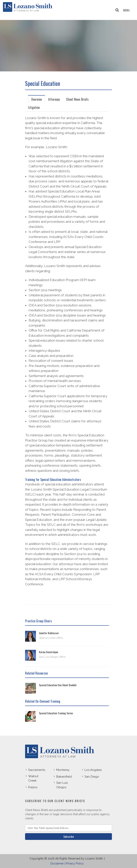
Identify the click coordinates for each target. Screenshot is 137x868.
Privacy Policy (75, 863)
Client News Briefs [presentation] (77, 99)
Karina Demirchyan (48, 652)
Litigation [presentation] (34, 107)
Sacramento (37, 770)
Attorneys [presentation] (54, 99)
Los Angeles (93, 770)
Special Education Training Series (56, 713)
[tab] (37, 99)
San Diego (92, 777)
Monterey (63, 770)
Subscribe (69, 836)
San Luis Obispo (62, 785)
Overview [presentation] (37, 99)
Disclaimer (57, 863)
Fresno (33, 787)
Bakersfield (64, 777)
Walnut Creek (33, 778)
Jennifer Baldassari (49, 633)
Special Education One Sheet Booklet (58, 685)
